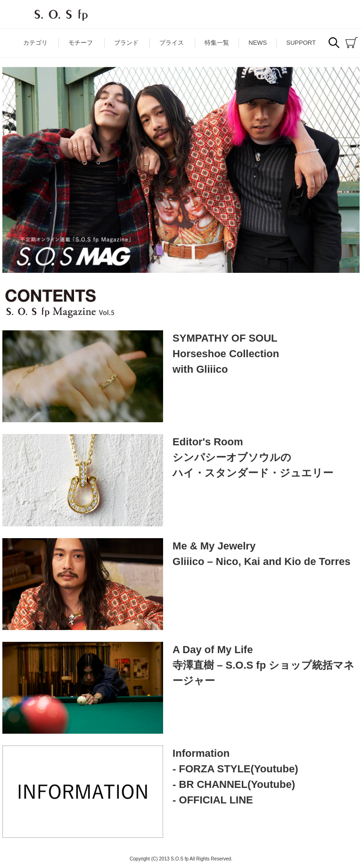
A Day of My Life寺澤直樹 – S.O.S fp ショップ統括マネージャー (263, 665)
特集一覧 (217, 43)
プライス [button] (172, 43)
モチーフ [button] (81, 43)
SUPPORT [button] (301, 43)
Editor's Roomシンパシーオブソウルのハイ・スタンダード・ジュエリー (253, 457)
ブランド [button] (126, 43)
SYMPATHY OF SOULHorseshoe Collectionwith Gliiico (226, 354)
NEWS (258, 43)
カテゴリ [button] (35, 43)
